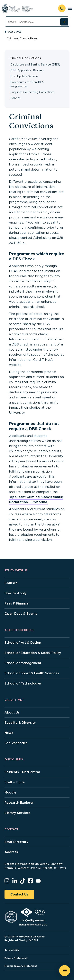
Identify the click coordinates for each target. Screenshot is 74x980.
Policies (15, 98)
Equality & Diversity (20, 723)
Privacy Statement (16, 958)
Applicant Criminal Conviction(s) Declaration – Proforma (36, 500)
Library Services (17, 813)
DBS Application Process (27, 70)
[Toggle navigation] (70, 8)
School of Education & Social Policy (33, 653)
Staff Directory (16, 842)
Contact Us (19, 894)
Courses (11, 583)
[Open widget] (65, 971)
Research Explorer (19, 803)
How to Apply (16, 593)
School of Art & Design (23, 643)
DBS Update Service (24, 76)
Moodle (10, 792)
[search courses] (64, 22)
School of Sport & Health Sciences (32, 673)
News (9, 733)
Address (11, 852)
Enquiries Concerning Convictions (32, 92)
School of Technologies (23, 683)
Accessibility (12, 950)
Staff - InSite (15, 782)
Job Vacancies (16, 743)
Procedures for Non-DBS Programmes (27, 84)
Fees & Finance (17, 603)
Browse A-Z (13, 32)
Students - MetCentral (22, 772)
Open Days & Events (21, 614)
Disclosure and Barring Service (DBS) (35, 65)
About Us (12, 712)
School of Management (23, 663)
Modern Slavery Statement (21, 966)
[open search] (62, 8)
